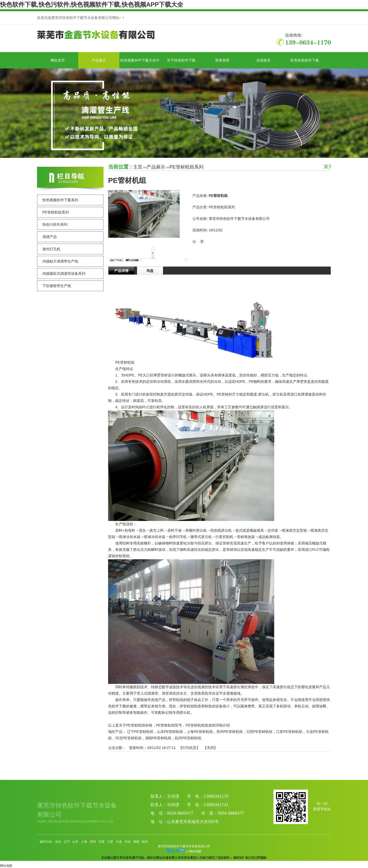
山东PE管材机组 (170, 732)
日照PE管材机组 (260, 732)
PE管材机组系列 (187, 167)
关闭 (210, 748)
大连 (119, 842)
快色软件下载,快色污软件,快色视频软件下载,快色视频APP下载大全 (92, 4)
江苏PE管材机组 (289, 732)
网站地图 (195, 851)
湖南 (136, 842)
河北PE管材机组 (128, 738)
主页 (138, 167)
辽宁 (67, 842)
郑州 (93, 842)
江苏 (110, 842)
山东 (75, 842)
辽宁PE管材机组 (140, 732)
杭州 (145, 842)
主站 (58, 842)
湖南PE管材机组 (158, 738)
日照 (101, 842)
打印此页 (189, 748)
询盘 (150, 271)
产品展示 (156, 167)
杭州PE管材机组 (188, 738)
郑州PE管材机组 (230, 732)
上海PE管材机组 (200, 732)
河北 (128, 842)
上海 (84, 842)
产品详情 (121, 271)
